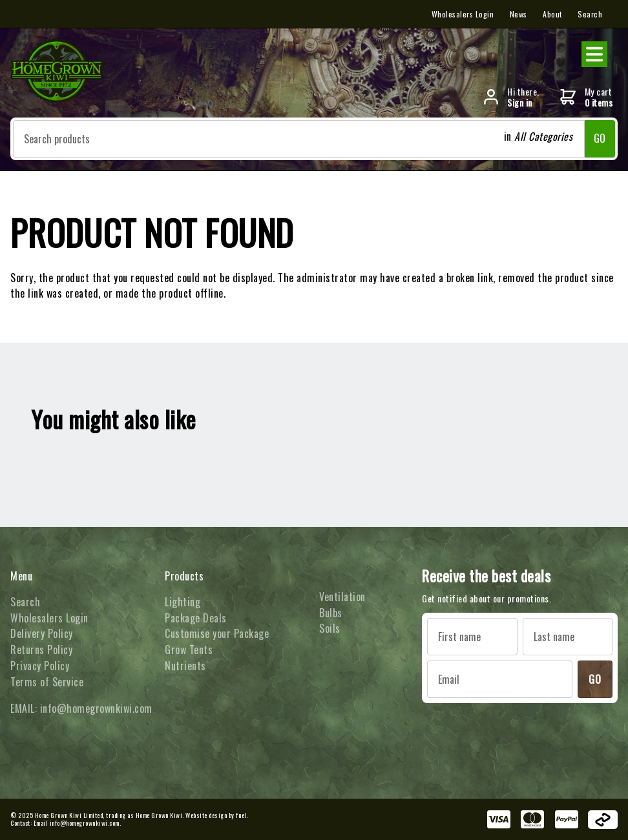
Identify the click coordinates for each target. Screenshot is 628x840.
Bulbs (331, 613)
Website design (206, 815)
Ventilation (342, 597)
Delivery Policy (42, 633)
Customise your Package (217, 633)
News (518, 14)
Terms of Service (47, 682)
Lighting (183, 602)
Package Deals (196, 618)
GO (600, 138)
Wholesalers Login (463, 14)
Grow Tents (189, 650)
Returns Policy (41, 650)
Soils (330, 628)
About (552, 14)
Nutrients (185, 666)
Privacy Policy (40, 666)
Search (590, 14)
